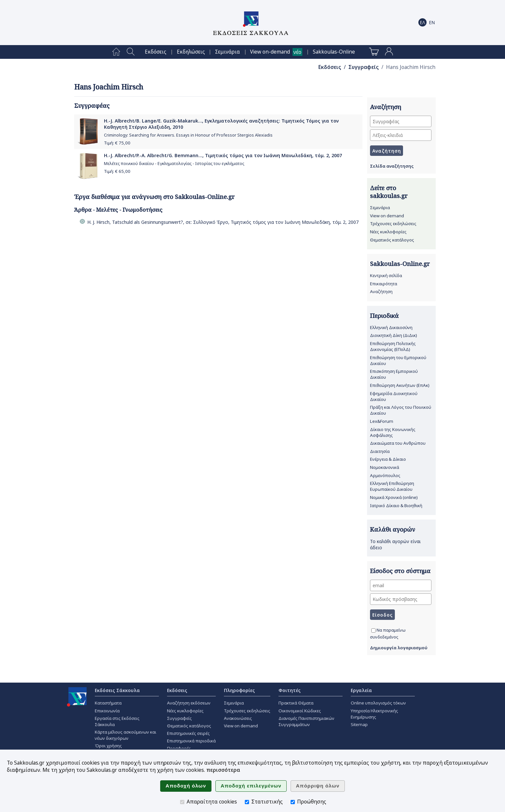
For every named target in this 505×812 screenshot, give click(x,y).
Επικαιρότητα (384, 284)
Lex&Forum (382, 421)
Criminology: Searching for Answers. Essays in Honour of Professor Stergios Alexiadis (188, 135)
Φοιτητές (290, 690)
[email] (401, 585)
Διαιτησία (380, 451)
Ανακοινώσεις (238, 718)
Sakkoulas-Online (334, 52)
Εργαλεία (361, 690)
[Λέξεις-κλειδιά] (401, 135)
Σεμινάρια (227, 52)
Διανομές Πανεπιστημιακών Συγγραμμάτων (306, 721)
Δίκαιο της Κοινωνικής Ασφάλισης (393, 432)
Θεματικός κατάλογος (392, 240)
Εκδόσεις (156, 52)
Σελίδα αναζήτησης (392, 166)
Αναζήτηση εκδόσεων (189, 703)
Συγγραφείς (364, 67)
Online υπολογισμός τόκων (378, 703)
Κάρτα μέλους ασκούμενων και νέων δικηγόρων (126, 735)
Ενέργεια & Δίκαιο (388, 459)
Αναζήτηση (381, 291)
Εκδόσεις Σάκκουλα (117, 690)
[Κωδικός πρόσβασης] (401, 599)
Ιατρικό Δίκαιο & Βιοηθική (396, 505)
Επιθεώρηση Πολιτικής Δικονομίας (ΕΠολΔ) (393, 346)
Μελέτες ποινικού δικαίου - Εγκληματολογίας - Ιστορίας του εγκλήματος (174, 164)
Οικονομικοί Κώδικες (300, 711)
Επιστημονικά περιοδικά (191, 741)
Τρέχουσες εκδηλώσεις (393, 224)
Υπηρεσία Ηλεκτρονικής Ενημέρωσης (374, 714)
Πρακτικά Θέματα (296, 703)
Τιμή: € (117, 143)
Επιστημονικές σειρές (188, 733)
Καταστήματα (108, 703)
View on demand (387, 216)
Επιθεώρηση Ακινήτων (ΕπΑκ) (400, 385)
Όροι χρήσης (108, 746)
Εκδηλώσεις (191, 52)
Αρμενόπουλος (385, 475)
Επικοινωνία (107, 711)
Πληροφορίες (239, 690)
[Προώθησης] (293, 802)
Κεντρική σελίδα (386, 275)
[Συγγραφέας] (401, 121)
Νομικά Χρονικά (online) (394, 497)
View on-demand (270, 52)
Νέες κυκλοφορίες (388, 232)
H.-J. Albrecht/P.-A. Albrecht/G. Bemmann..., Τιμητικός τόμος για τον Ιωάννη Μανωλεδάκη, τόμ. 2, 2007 (223, 155)
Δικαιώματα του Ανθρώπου (398, 443)
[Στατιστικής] (247, 802)
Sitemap (359, 724)
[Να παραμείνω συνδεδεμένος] (373, 630)
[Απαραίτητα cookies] (182, 802)
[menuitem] (116, 52)
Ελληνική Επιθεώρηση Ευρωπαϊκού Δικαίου (392, 486)
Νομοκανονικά (385, 467)
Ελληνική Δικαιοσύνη (391, 327)
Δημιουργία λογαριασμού (399, 648)
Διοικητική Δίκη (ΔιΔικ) (394, 335)
